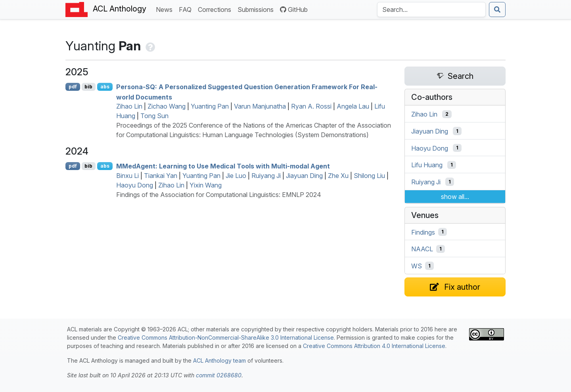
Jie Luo (236, 176)
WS (417, 266)
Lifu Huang (427, 165)
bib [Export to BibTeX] (88, 87)
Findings (423, 232)
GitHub (294, 10)
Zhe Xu (338, 176)
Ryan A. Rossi (311, 106)
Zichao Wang (167, 106)
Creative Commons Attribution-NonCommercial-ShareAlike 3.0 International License (226, 338)
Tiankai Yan (161, 176)
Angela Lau (353, 106)
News (166, 9)
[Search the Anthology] (431, 10)
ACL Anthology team (219, 360)
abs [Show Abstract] (105, 87)
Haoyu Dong (135, 185)
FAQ (187, 9)
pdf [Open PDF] (73, 87)
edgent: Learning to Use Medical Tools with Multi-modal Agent (223, 166)
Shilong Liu (369, 176)
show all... (455, 197)
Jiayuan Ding (304, 176)
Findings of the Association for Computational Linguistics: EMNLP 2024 (219, 195)
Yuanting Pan (210, 106)
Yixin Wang (206, 185)
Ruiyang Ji (266, 176)
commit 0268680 (219, 375)
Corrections (216, 9)
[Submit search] (497, 10)
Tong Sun (154, 116)
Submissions (257, 9)
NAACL (422, 249)
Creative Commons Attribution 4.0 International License (374, 346)
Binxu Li (127, 176)
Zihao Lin (129, 106)
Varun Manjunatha (260, 106)
